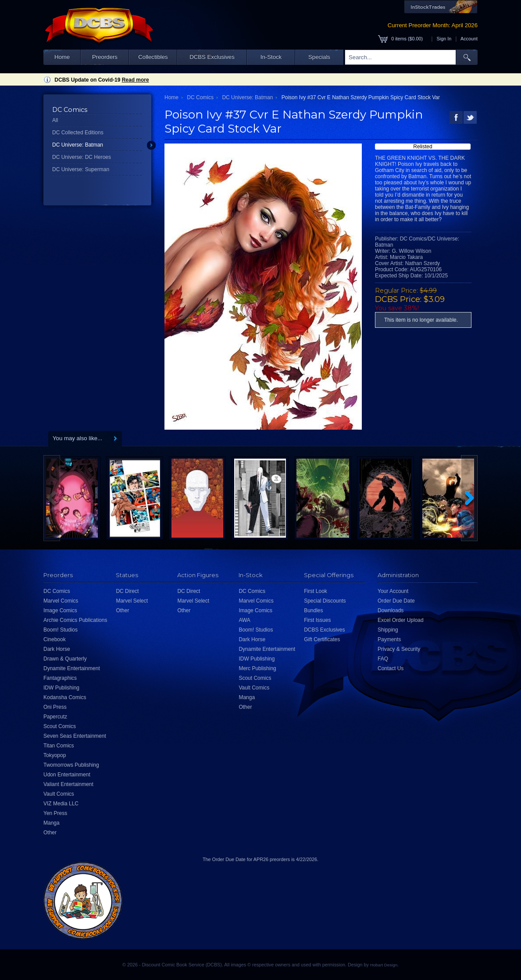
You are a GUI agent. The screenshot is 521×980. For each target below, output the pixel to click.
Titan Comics (59, 746)
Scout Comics (60, 726)
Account (469, 39)
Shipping (388, 630)
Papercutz (55, 717)
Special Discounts (325, 601)
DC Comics (200, 97)
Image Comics (60, 610)
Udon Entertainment (67, 775)
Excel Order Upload (401, 620)
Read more (136, 80)
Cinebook (55, 639)
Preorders (105, 57)
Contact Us (391, 668)
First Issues (317, 620)
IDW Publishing (61, 688)
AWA (244, 620)
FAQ (383, 659)
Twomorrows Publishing (71, 765)
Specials (319, 57)
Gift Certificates (322, 639)
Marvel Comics (61, 601)
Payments (389, 639)
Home (62, 57)
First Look (316, 591)
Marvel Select (132, 601)
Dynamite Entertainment (72, 668)
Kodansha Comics (65, 697)
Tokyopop (55, 755)
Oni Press (55, 707)
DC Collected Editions (78, 133)
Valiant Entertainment (68, 784)
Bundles (313, 610)
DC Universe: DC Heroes (82, 157)
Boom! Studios (61, 630)
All (55, 120)
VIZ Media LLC (61, 804)
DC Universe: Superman (81, 169)
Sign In (444, 39)
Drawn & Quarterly (65, 659)
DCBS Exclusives (212, 57)
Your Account (393, 591)
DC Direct (127, 591)
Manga (52, 823)
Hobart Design (384, 965)
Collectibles (153, 57)
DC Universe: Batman (78, 145)
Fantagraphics (60, 678)
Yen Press (55, 813)
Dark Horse (57, 649)
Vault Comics (59, 794)
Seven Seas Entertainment (75, 736)
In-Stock (271, 57)
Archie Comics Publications (75, 620)
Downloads (391, 610)
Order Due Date (396, 601)
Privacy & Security (399, 649)
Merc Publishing (257, 668)
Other (50, 833)
